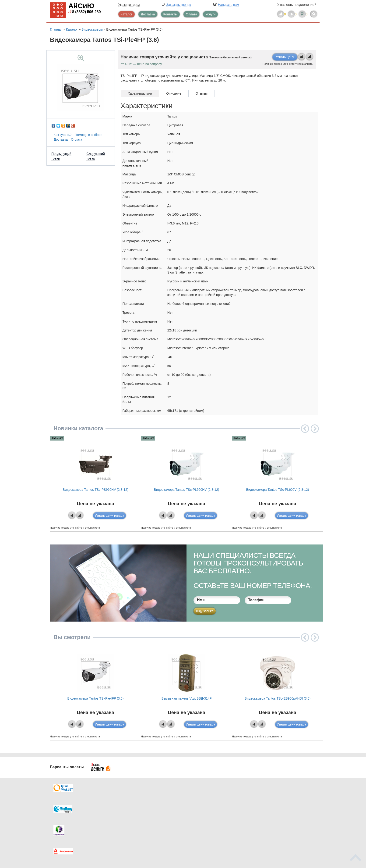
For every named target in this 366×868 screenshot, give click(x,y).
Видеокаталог (206, 806)
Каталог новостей (141, 806)
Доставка (148, 14)
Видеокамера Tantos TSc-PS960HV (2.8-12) (96, 490)
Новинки (202, 815)
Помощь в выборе (88, 135)
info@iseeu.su (276, 824)
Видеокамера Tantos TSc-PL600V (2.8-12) (277, 490)
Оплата (191, 14)
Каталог (127, 14)
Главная (56, 29)
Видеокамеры (92, 29)
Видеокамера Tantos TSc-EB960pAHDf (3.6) (278, 698)
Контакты (170, 14)
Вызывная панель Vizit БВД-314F (187, 698)
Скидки (65, 825)
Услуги (210, 14)
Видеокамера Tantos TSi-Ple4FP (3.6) (96, 698)
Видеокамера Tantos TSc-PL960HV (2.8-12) (186, 490)
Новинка (57, 438)
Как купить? (63, 135)
